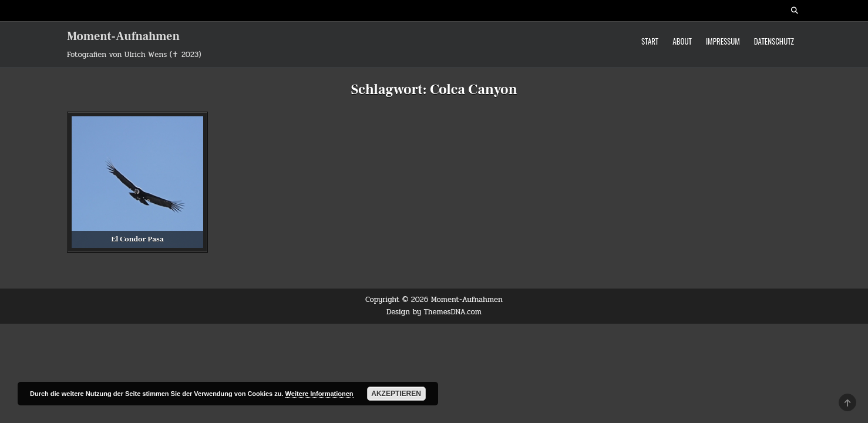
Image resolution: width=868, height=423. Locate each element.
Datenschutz (774, 41)
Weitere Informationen (319, 394)
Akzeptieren (396, 394)
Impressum (723, 41)
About (682, 41)
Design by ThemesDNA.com (434, 312)
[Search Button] (795, 11)
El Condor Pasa (137, 239)
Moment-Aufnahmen (123, 36)
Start (650, 41)
